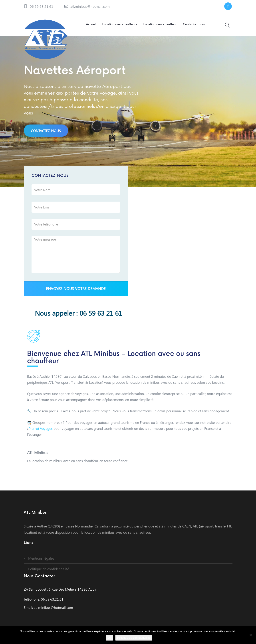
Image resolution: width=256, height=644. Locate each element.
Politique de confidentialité (49, 569)
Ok (110, 638)
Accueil (91, 24)
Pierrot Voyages (41, 428)
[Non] (250, 635)
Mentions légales (41, 558)
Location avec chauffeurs (120, 24)
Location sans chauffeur (160, 24)
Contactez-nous (194, 24)
